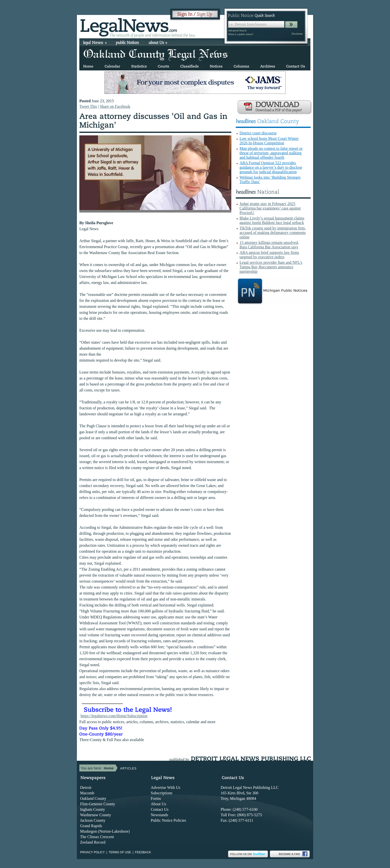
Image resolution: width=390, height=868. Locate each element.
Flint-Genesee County (98, 804)
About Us (158, 804)
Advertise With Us (166, 787)
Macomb (87, 793)
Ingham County (93, 809)
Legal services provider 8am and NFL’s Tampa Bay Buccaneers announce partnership (271, 267)
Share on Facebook (115, 106)
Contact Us (160, 809)
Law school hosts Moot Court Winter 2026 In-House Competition (269, 141)
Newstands (159, 815)
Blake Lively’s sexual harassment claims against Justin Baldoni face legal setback (272, 220)
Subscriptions (162, 793)
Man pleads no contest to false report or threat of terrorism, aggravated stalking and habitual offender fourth (271, 153)
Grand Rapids (91, 826)
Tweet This (88, 106)
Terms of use (120, 852)
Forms (156, 798)
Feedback (143, 852)
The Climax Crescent (97, 837)
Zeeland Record (93, 842)
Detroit (86, 787)
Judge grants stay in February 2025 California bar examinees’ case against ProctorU (270, 208)
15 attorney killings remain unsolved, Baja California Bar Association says (269, 245)
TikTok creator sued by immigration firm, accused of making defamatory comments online (273, 233)
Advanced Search (237, 30)
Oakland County (93, 798)
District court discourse (258, 133)
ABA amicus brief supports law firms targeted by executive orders (269, 255)
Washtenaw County (96, 815)
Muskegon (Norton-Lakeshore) (105, 831)
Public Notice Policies (168, 820)
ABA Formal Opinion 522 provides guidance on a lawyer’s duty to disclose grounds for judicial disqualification (271, 167)
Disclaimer (297, 34)
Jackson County (93, 820)
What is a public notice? (241, 34)
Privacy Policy (92, 852)
